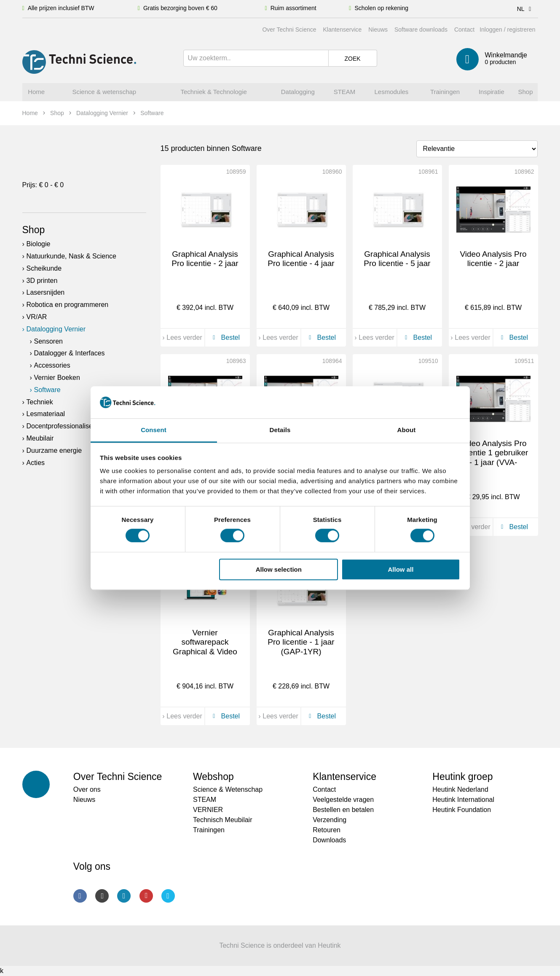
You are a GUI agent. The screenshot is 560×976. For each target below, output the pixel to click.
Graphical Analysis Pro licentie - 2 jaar (205, 259)
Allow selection (279, 569)
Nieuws (378, 30)
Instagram (102, 896)
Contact (464, 30)
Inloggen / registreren (507, 30)
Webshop (213, 777)
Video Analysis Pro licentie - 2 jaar (493, 259)
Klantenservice (342, 30)
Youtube (146, 896)
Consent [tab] (154, 430)
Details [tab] (280, 430)
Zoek (352, 59)
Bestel (225, 337)
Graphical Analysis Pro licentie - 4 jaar (301, 259)
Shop (34, 230)
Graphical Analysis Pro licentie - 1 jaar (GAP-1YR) (301, 642)
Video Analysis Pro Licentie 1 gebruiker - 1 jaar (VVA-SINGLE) (493, 458)
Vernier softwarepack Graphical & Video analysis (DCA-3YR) (205, 647)
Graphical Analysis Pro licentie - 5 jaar (397, 259)
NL (526, 9)
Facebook (80, 896)
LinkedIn (124, 896)
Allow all (401, 569)
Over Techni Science (289, 30)
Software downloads (421, 30)
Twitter (168, 896)
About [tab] (407, 430)
